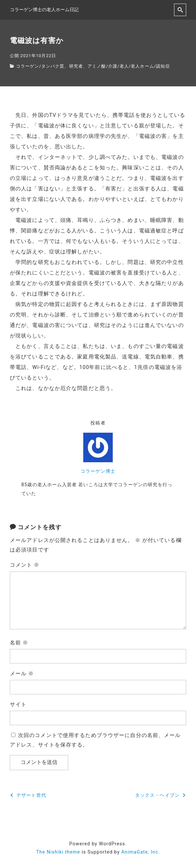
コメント (25, 565)
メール (22, 673)
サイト (18, 704)
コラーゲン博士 (98, 471)
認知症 (163, 66)
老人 (124, 66)
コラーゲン (28, 66)
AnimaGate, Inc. (141, 852)
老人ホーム (142, 66)
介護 (113, 66)
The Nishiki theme (58, 852)
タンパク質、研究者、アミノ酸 (74, 66)
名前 (19, 643)
